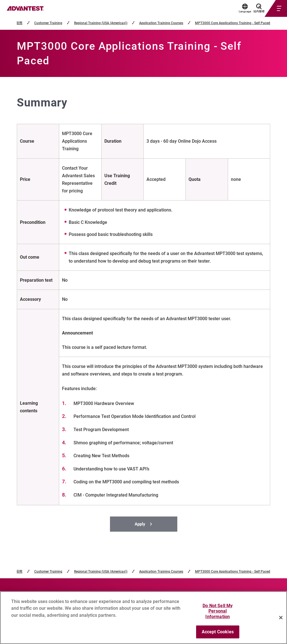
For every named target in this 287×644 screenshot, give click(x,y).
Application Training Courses (161, 23)
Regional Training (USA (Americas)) (101, 23)
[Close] (281, 618)
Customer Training (48, 23)
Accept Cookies (218, 632)
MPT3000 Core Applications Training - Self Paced (233, 23)
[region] (143, 618)
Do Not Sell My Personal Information (218, 611)
